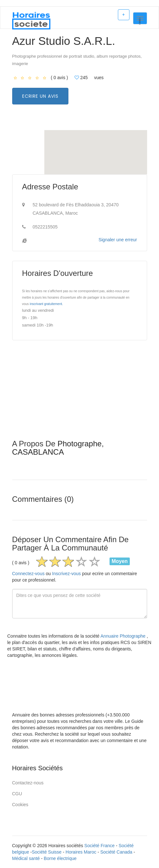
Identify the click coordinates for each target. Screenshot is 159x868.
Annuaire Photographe (124, 636)
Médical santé (26, 858)
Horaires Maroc (81, 852)
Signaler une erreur (118, 240)
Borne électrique (60, 858)
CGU (17, 794)
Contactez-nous (28, 783)
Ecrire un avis (40, 96)
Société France (100, 846)
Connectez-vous (28, 574)
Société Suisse (47, 852)
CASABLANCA (38, 452)
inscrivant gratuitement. (46, 304)
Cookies (20, 805)
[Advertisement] (80, 395)
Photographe (79, 444)
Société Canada (116, 852)
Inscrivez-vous (66, 574)
